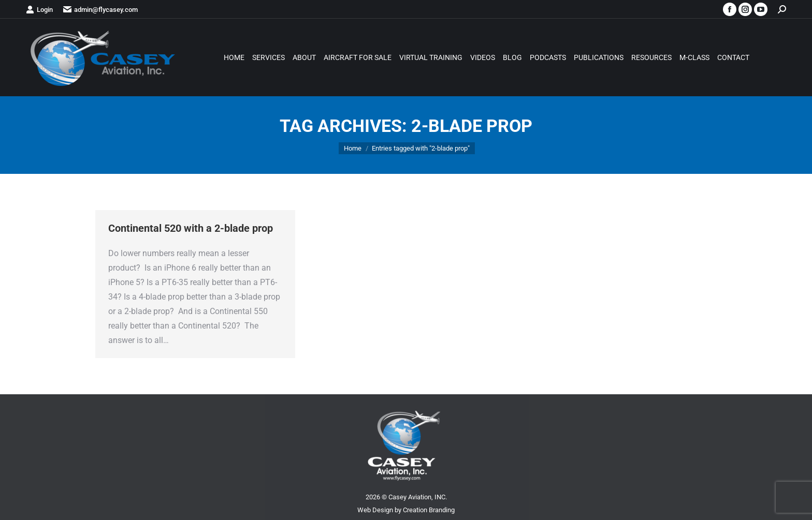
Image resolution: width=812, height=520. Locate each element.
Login (39, 10)
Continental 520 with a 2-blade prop (191, 228)
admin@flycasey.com (100, 10)
